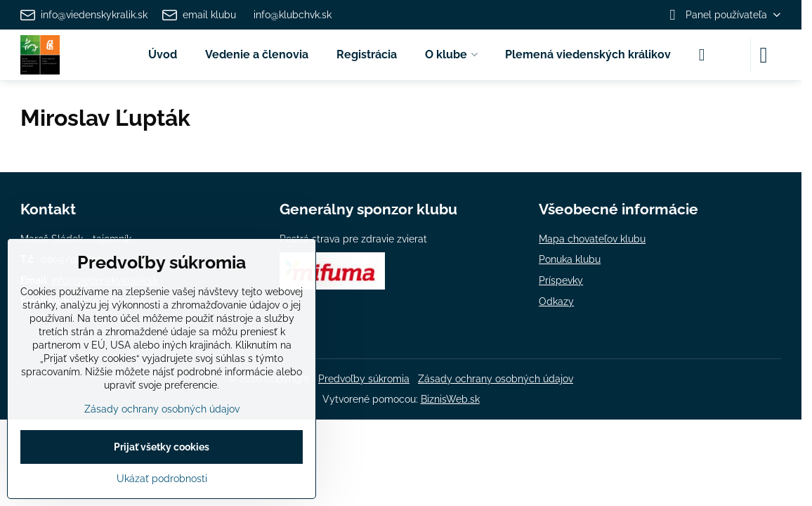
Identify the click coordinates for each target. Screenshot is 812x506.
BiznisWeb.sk (450, 399)
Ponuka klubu (570, 259)
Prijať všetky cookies (162, 447)
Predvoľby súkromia (364, 379)
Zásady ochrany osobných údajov (496, 379)
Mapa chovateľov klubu (592, 239)
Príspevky (561, 280)
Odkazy (556, 301)
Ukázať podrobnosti (162, 479)
